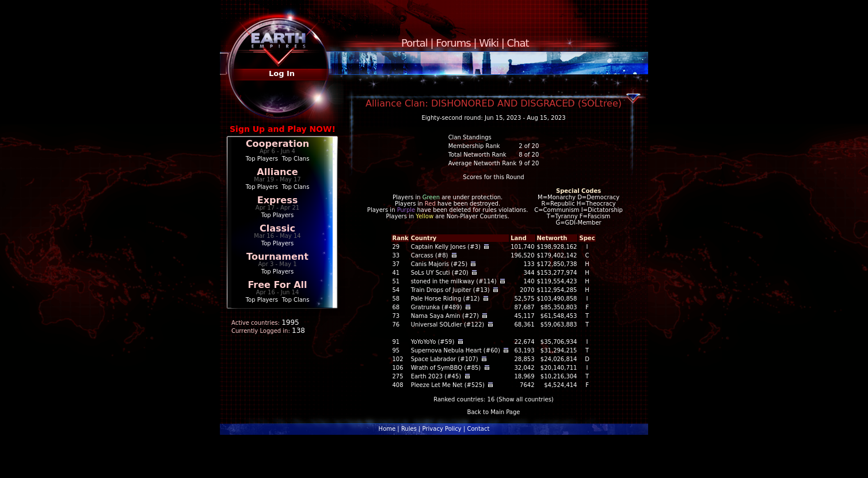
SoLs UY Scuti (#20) (440, 273)
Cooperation (277, 144)
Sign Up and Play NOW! (283, 129)
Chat (518, 43)
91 (396, 342)
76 (396, 325)
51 (396, 281)
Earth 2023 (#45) (436, 376)
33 (396, 255)
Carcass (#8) (430, 255)
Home (387, 429)
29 (396, 247)
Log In (282, 73)
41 (396, 273)
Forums (453, 43)
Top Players (262, 159)
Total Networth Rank (477, 155)
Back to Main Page (494, 412)
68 (396, 307)
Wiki (489, 43)
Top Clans (296, 159)
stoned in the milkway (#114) (454, 281)
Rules (409, 429)
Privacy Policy (442, 429)
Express (278, 200)
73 (396, 316)
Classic (277, 228)
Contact (478, 429)
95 (396, 350)
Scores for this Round (493, 177)
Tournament (277, 257)
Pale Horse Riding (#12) (446, 299)
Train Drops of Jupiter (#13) (450, 290)
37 (396, 264)
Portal (414, 43)
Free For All (277, 285)
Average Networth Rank (483, 163)
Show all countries (525, 399)
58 (396, 299)
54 (396, 290)
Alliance (277, 172)
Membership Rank (474, 146)
